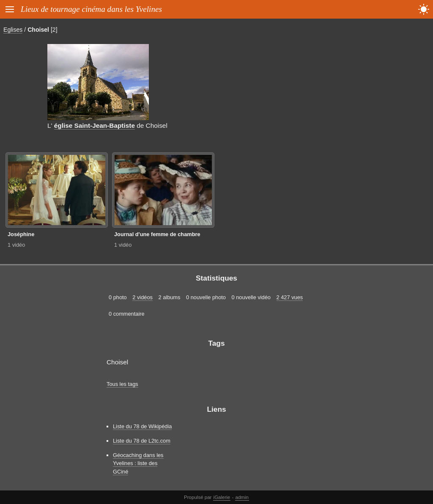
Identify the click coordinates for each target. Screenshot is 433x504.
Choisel (38, 30)
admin (242, 497)
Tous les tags (122, 384)
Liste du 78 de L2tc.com (142, 441)
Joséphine (21, 234)
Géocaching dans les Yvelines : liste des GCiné (138, 463)
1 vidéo (16, 245)
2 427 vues (290, 297)
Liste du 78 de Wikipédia (142, 426)
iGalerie (222, 497)
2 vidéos (143, 297)
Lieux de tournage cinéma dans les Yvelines (91, 9)
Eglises (13, 30)
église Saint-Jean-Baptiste (95, 125)
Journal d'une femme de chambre (157, 234)
